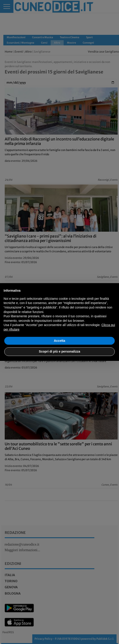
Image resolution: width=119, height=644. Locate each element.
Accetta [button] (59, 341)
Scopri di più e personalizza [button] (59, 351)
